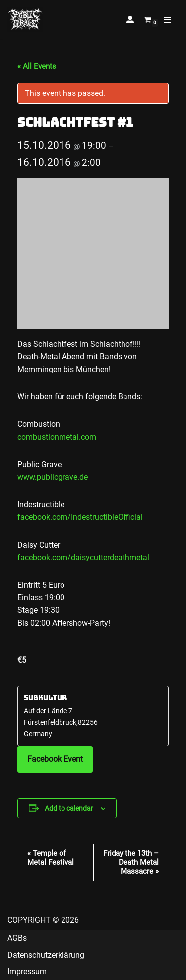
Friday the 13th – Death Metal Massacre (131, 862)
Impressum (27, 971)
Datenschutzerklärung (46, 955)
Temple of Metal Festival (51, 858)
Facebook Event (55, 759)
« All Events (37, 66)
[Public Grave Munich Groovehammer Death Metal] (25, 20)
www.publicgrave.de (53, 477)
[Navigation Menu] (167, 20)
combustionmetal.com (57, 437)
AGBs (17, 938)
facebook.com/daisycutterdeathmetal (83, 557)
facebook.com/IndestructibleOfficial (80, 517)
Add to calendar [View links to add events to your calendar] (69, 808)
